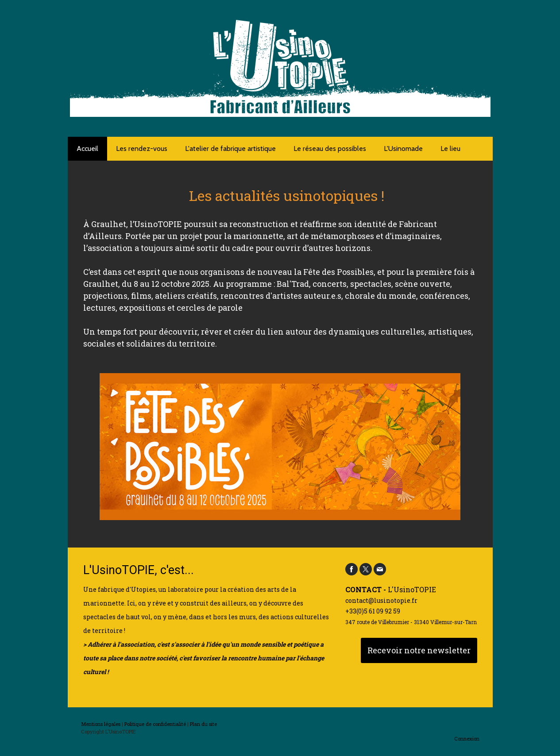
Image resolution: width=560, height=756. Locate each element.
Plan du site (203, 724)
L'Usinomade (403, 148)
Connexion (467, 739)
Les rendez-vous (142, 148)
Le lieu (450, 148)
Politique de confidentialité (155, 724)
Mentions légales (101, 724)
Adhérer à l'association (121, 644)
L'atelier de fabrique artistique (230, 148)
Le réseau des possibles (330, 148)
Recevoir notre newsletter (419, 650)
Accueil (87, 148)
